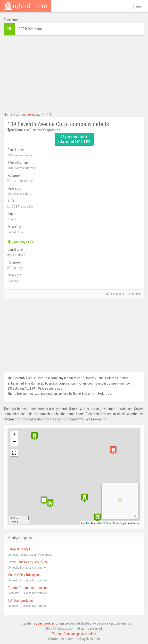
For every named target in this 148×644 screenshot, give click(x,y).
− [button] (14, 442)
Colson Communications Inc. (28, 588)
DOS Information (30, 29)
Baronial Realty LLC (21, 549)
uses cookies (45, 623)
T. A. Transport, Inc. (21, 601)
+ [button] (14, 435)
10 (50, 114)
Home (8, 114)
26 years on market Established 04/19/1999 (74, 139)
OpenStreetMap (115, 523)
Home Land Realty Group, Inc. (28, 562)
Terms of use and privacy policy (74, 634)
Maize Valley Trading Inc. (24, 575)
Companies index (28, 114)
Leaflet (85, 523)
